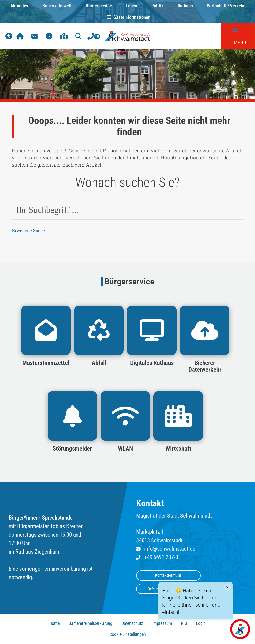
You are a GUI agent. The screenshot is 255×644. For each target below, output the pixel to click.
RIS (184, 623)
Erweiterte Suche (28, 230)
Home (54, 623)
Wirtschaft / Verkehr (226, 6)
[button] (9, 36)
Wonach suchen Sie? (128, 182)
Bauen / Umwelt (57, 6)
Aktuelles (19, 6)
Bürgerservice (99, 6)
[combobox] (127, 210)
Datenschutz (132, 623)
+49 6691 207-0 (161, 557)
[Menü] (238, 30)
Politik (157, 6)
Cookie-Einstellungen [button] (128, 634)
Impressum (162, 623)
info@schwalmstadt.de (170, 549)
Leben (132, 6)
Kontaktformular (168, 575)
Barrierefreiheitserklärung (90, 623)
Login (201, 623)
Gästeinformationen (127, 17)
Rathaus (185, 6)
